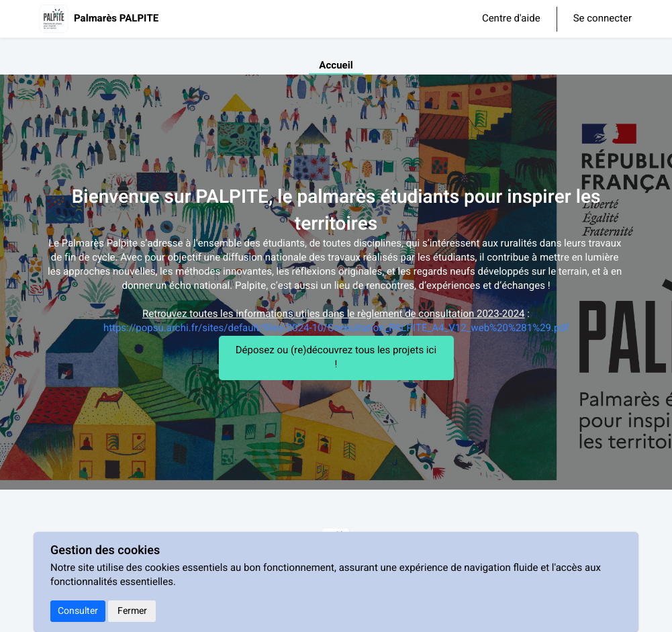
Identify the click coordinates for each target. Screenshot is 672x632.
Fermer (132, 611)
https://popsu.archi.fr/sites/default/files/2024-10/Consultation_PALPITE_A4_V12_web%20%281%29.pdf (336, 328)
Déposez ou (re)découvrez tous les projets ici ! (336, 358)
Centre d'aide (511, 19)
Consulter (78, 611)
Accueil (336, 66)
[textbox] (336, 286)
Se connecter (603, 19)
